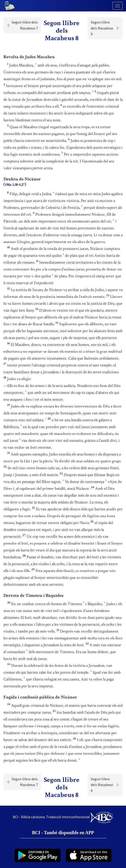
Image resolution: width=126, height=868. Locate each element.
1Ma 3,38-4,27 (15, 185)
